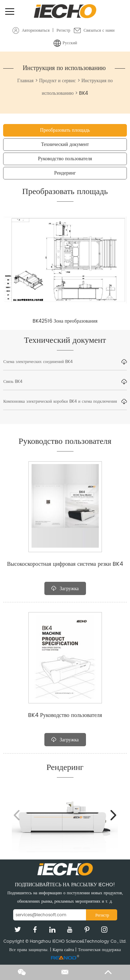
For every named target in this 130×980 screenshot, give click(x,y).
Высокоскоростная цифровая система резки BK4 (65, 564)
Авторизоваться (36, 30)
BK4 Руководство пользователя (65, 715)
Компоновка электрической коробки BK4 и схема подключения (65, 402)
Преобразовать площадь (65, 130)
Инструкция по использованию (64, 68)
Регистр (63, 30)
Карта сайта (63, 950)
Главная (25, 81)
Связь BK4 (65, 382)
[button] (114, 815)
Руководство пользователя (65, 159)
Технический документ (65, 144)
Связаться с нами (99, 30)
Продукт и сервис (58, 81)
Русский (70, 43)
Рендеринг (65, 173)
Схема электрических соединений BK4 (65, 362)
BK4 (84, 93)
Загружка (65, 589)
